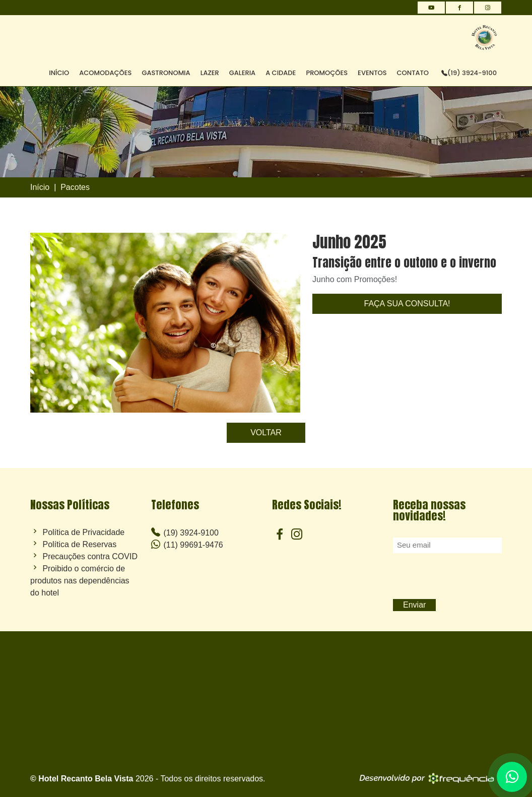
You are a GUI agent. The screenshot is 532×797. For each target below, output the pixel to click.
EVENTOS (372, 73)
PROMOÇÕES (327, 73)
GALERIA (242, 73)
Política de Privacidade (83, 533)
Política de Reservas (79, 545)
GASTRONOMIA (166, 73)
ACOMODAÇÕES (105, 73)
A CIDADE (281, 73)
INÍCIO (59, 73)
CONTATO (413, 73)
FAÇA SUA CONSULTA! (407, 304)
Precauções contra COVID (90, 557)
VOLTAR (266, 433)
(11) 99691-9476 (187, 544)
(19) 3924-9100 (469, 73)
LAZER (210, 73)
